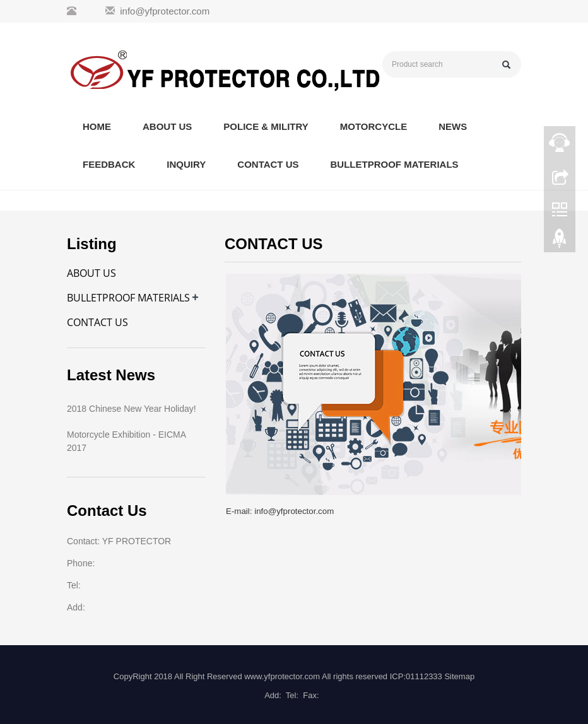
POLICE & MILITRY (266, 126)
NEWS (453, 126)
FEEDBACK (109, 164)
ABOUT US (167, 126)
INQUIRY (186, 164)
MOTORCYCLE (373, 126)
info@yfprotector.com (165, 11)
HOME (97, 126)
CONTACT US (268, 164)
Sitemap (459, 676)
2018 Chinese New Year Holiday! (132, 409)
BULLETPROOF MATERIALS (395, 164)
